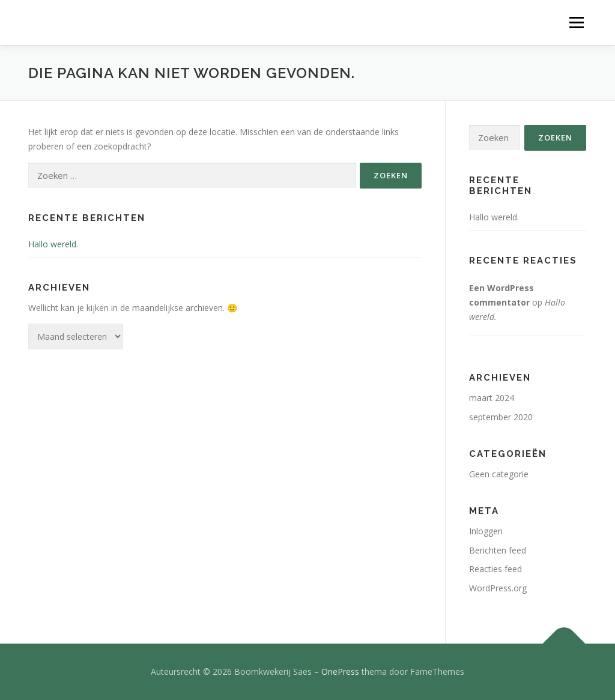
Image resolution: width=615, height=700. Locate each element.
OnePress (340, 671)
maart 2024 (492, 398)
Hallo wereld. (53, 244)
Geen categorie (499, 474)
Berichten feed (498, 550)
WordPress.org (498, 588)
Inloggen (486, 531)
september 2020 (501, 417)
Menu (576, 23)
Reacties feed (495, 569)
